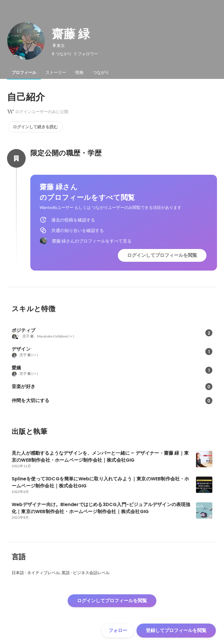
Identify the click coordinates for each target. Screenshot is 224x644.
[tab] (24, 72)
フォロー (118, 630)
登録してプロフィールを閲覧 (176, 630)
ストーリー (56, 72)
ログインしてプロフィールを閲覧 (162, 255)
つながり (101, 72)
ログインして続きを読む (35, 127)
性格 (79, 72)
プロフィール (24, 72)
